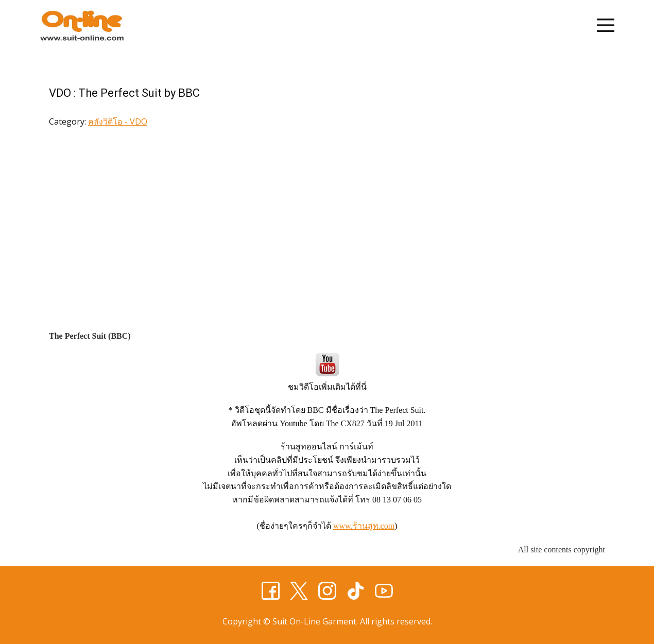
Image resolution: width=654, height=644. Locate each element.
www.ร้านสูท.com (364, 526)
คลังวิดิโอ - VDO (118, 121)
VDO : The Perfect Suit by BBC (124, 93)
